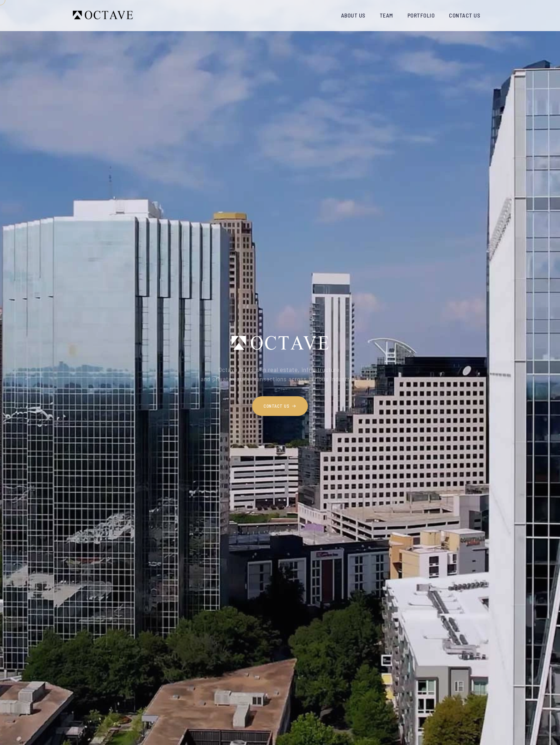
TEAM (386, 15)
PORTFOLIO (421, 15)
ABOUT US (353, 15)
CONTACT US (464, 15)
